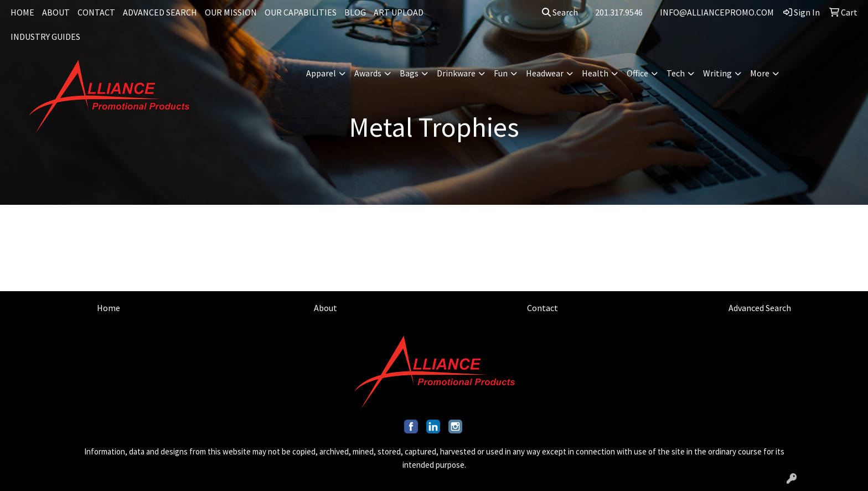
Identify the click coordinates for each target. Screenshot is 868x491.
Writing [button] (717, 73)
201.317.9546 (619, 12)
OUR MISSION (231, 12)
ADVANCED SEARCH (160, 12)
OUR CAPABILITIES (301, 12)
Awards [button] (368, 73)
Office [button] (637, 73)
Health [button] (595, 73)
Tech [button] (676, 73)
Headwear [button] (545, 73)
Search (560, 12)
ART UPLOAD (399, 12)
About (325, 308)
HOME (22, 12)
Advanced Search (760, 308)
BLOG (355, 12)
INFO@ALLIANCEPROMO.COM (717, 12)
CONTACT (96, 12)
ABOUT (56, 12)
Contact (542, 308)
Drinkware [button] (456, 73)
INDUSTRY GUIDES (45, 37)
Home (108, 308)
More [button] (760, 73)
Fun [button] (501, 73)
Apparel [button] (321, 73)
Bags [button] (409, 73)
